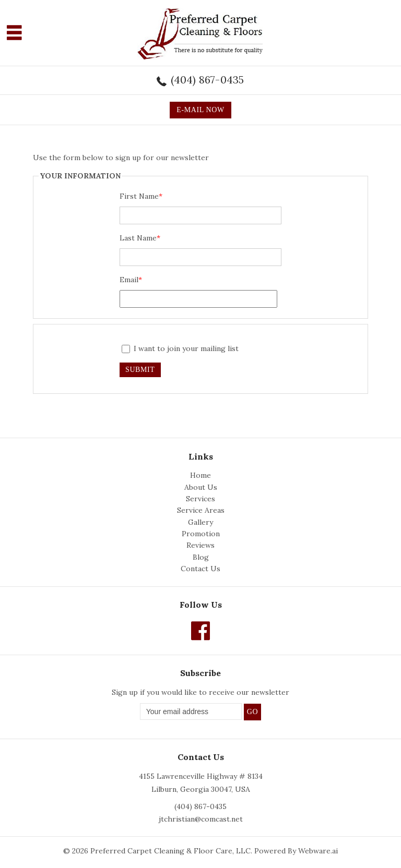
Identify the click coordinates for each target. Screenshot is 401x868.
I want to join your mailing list (180, 348)
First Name (141, 196)
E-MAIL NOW (200, 110)
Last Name (140, 238)
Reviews (200, 545)
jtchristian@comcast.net (201, 819)
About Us (201, 487)
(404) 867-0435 (208, 80)
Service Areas (201, 510)
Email (131, 280)
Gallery (200, 522)
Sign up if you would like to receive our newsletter (200, 692)
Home (200, 475)
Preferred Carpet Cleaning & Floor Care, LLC (170, 851)
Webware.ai (318, 851)
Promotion (201, 534)
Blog (201, 557)
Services (200, 499)
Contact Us (200, 569)
